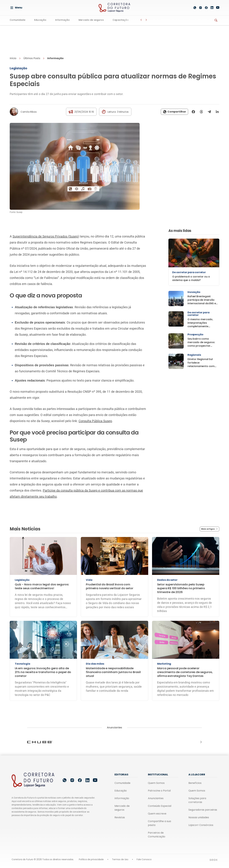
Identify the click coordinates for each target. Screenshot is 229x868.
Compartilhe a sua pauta (159, 823)
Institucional (158, 775)
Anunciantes (156, 798)
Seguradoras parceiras (203, 810)
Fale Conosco (144, 859)
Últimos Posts (32, 58)
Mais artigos (210, 529)
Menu (16, 8)
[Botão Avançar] (146, 20)
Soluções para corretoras (197, 800)
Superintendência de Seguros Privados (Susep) (46, 236)
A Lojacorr (197, 775)
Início (13, 58)
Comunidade (17, 20)
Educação (40, 20)
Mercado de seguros (91, 20)
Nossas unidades (199, 817)
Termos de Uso (120, 859)
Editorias (121, 775)
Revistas (120, 817)
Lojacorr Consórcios (201, 825)
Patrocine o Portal (159, 791)
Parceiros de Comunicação (157, 835)
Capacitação (121, 20)
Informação (62, 20)
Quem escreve (157, 814)
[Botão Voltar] (141, 20)
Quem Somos (156, 783)
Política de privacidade (91, 859)
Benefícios (195, 783)
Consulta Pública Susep (95, 421)
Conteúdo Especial (160, 806)
